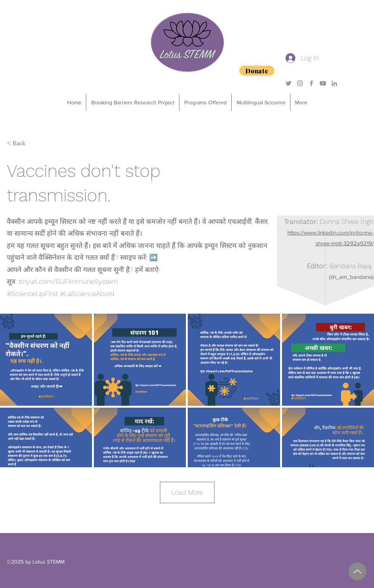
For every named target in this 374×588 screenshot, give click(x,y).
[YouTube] (323, 83)
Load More (187, 492)
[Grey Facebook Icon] (311, 83)
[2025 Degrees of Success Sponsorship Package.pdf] (357, 571)
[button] (205, 102)
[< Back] (32, 143)
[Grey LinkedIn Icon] (334, 83)
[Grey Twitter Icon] (289, 83)
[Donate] (257, 71)
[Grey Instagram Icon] (300, 83)
